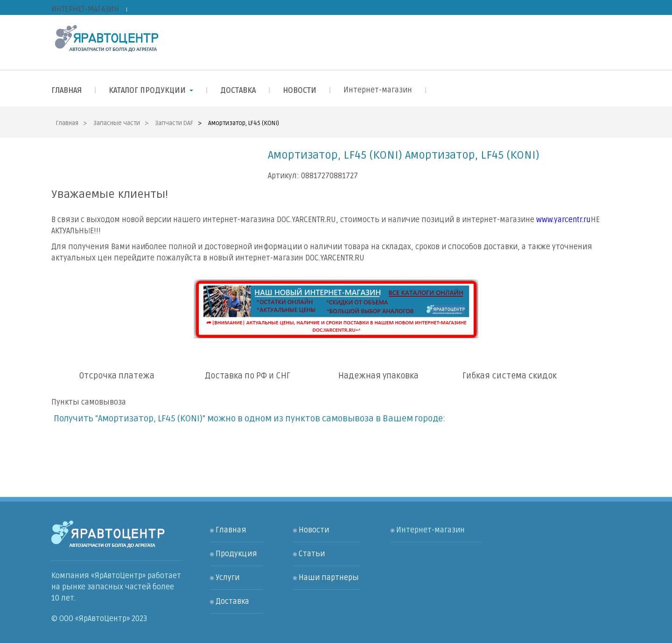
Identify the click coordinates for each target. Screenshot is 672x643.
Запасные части (117, 123)
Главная (67, 123)
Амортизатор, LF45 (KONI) (244, 123)
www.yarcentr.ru (563, 220)
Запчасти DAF (174, 123)
